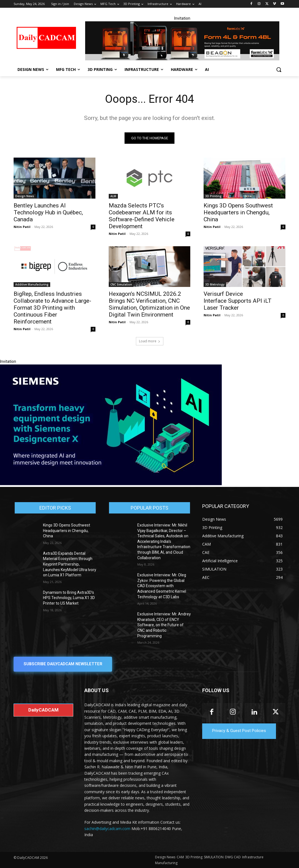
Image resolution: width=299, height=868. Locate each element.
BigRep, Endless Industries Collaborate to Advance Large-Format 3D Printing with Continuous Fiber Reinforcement (52, 308)
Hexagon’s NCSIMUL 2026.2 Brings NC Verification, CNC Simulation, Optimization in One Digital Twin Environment (149, 304)
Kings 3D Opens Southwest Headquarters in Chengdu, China (238, 212)
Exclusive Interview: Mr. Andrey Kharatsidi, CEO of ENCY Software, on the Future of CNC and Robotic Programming (164, 625)
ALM (113, 196)
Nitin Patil (22, 226)
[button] (279, 70)
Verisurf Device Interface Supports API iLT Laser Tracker (238, 301)
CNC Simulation (121, 284)
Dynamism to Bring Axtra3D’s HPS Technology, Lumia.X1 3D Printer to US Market (69, 598)
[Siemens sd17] (111, 484)
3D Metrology (215, 284)
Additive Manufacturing (32, 284)
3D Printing (213, 196)
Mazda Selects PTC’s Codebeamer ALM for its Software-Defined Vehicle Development (142, 216)
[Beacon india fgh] (182, 41)
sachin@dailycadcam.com (107, 829)
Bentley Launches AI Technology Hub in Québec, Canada (48, 212)
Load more (150, 341)
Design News (25, 196)
